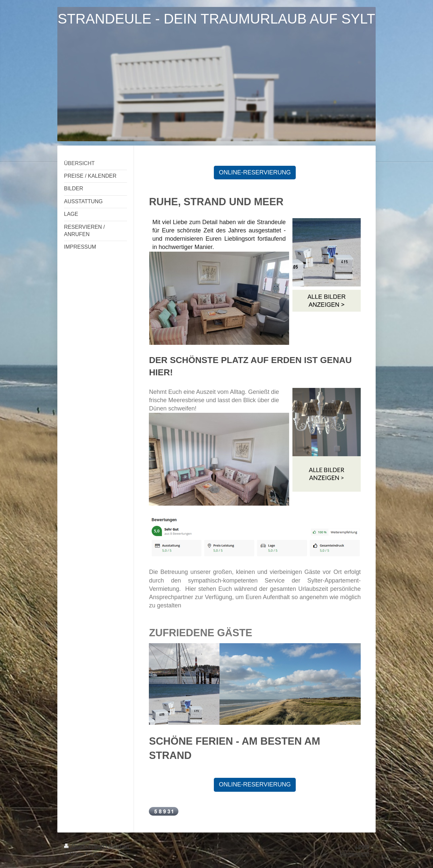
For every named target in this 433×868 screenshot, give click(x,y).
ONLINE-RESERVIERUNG (255, 172)
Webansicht (355, 854)
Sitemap (119, 846)
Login (362, 846)
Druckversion (85, 846)
